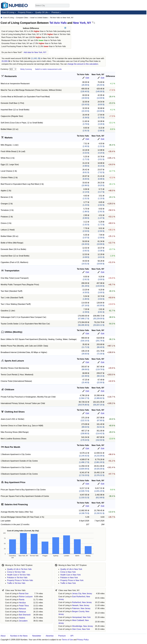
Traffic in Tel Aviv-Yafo (16, 583)
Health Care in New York (70, 575)
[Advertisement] (129, 31)
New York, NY (82, 23)
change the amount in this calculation (83, 64)
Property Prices (25, 12)
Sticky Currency (26, 69)
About (3, 636)
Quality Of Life (42, 12)
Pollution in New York (69, 578)
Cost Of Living (8, 12)
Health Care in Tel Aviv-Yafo (19, 575)
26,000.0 (5, 61)
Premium (56, 12)
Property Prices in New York (72, 580)
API (72, 636)
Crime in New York (68, 572)
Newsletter (37, 636)
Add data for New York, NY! (35, 52)
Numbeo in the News (19, 636)
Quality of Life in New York (71, 569)
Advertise (50, 636)
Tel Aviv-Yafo (58, 23)
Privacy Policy (83, 640)
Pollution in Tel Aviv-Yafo (17, 578)
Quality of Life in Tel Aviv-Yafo (19, 569)
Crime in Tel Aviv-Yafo (16, 572)
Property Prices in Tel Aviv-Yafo (20, 580)
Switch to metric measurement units (48, 69)
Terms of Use (67, 640)
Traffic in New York (68, 583)
